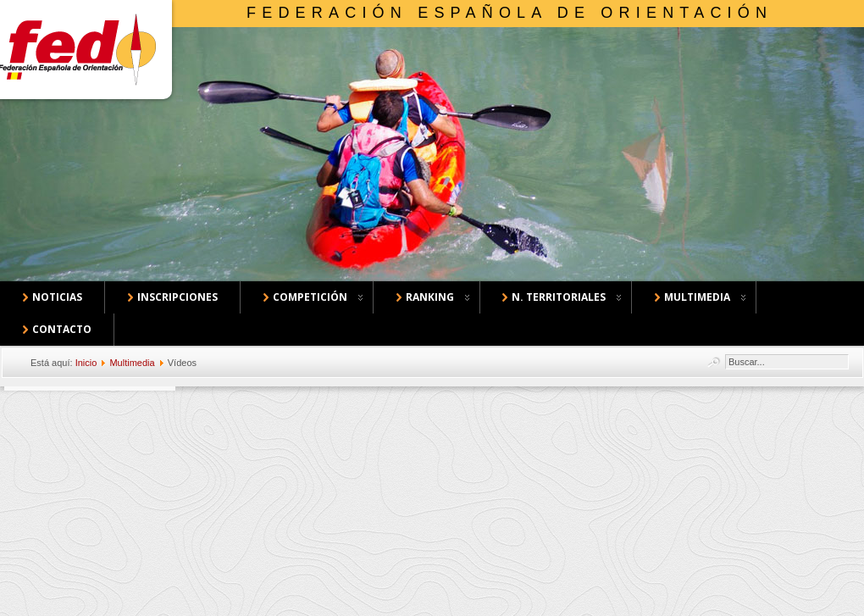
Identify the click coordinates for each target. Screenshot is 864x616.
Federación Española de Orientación (510, 13)
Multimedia (132, 363)
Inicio (86, 363)
